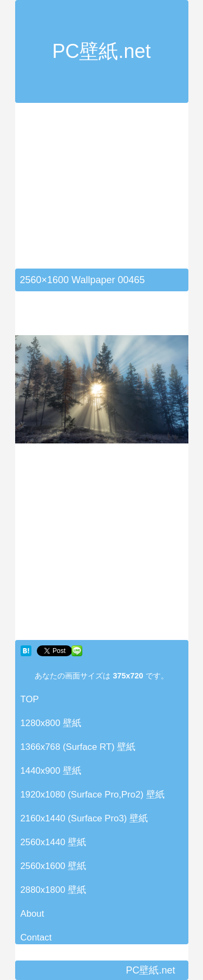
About (32, 914)
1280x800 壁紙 (51, 723)
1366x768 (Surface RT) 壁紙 (78, 747)
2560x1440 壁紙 (54, 842)
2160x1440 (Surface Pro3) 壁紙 (84, 818)
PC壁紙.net (101, 51)
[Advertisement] (106, 192)
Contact (36, 937)
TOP (30, 699)
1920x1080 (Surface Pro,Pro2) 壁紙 (93, 795)
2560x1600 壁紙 (54, 866)
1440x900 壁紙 (51, 771)
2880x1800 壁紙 (54, 890)
